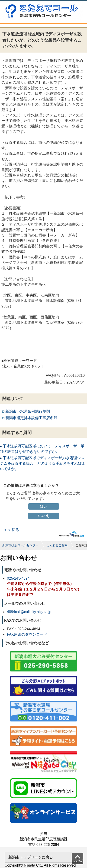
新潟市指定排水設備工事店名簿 (31, 418)
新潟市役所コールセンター (20, 545)
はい (44, 506)
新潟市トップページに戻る (31, 857)
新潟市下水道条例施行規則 (28, 411)
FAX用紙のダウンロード (27, 634)
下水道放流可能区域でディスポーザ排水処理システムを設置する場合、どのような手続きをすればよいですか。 (43, 463)
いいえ (44, 516)
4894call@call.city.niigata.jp (29, 612)
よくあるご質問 (57, 545)
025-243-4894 (18, 578)
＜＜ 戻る (11, 530)
